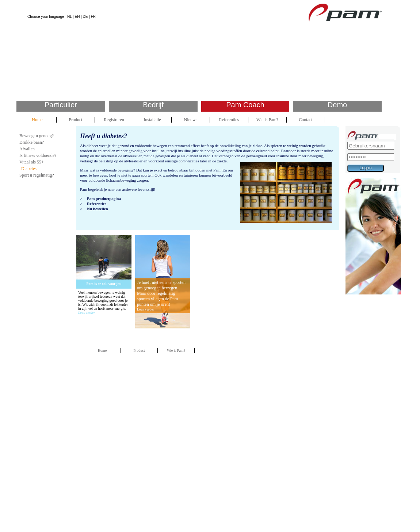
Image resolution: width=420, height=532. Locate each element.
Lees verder (87, 313)
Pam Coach (245, 105)
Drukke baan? (32, 142)
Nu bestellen (98, 209)
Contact (306, 120)
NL (69, 17)
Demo (337, 105)
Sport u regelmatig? (37, 175)
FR (93, 17)
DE (85, 17)
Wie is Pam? (267, 120)
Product (75, 120)
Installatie (152, 120)
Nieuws (191, 120)
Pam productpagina (104, 198)
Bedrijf (153, 105)
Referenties (229, 120)
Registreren (114, 120)
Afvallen (27, 149)
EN (77, 17)
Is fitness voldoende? (38, 155)
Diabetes (29, 169)
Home (37, 120)
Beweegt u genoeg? (37, 136)
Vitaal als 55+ (32, 162)
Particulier (61, 105)
